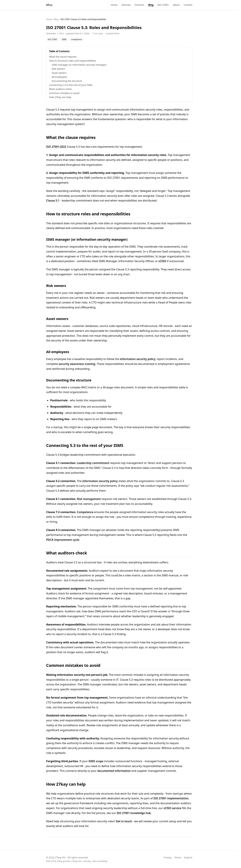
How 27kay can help (60, 97)
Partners (139, 5)
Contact (188, 5)
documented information (114, 771)
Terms (178, 857)
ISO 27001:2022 (56, 147)
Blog (151, 5)
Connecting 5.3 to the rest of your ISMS (71, 85)
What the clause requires (63, 57)
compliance (77, 39)
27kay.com (77, 861)
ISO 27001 (163, 5)
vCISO (162, 261)
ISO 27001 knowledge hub (134, 813)
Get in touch (124, 821)
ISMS (64, 39)
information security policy (138, 359)
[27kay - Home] (49, 5)
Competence (85, 512)
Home (114, 5)
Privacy (168, 857)
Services (126, 5)
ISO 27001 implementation (171, 798)
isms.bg (87, 861)
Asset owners (59, 73)
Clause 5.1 (53, 201)
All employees (59, 77)
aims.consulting (100, 861)
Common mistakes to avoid (64, 93)
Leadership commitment (93, 463)
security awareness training (77, 364)
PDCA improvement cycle (63, 540)
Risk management (89, 499)
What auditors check (60, 89)
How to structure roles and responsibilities (72, 61)
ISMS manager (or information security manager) (79, 65)
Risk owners (58, 69)
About (176, 5)
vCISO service (172, 808)
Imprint (188, 857)
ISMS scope (96, 761)
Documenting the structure (67, 81)
